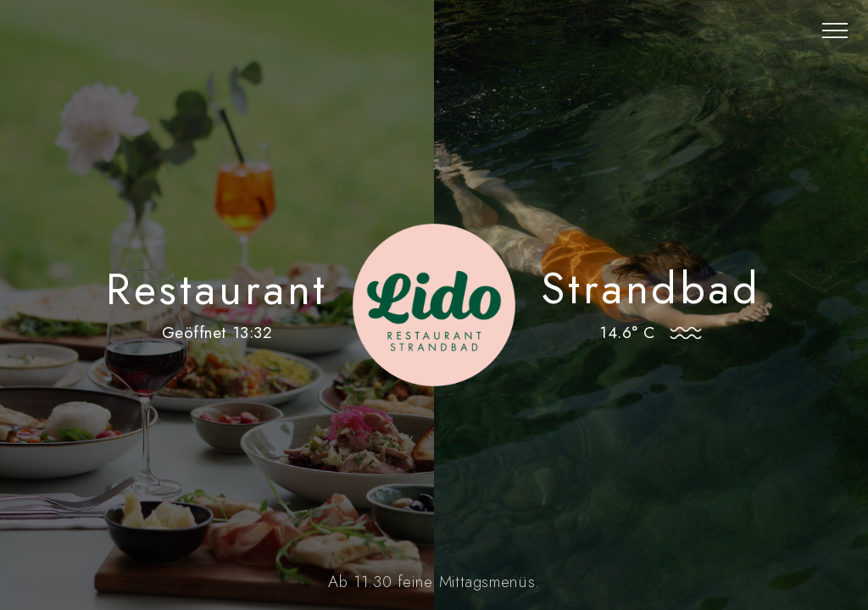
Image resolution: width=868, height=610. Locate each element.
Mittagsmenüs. (490, 582)
